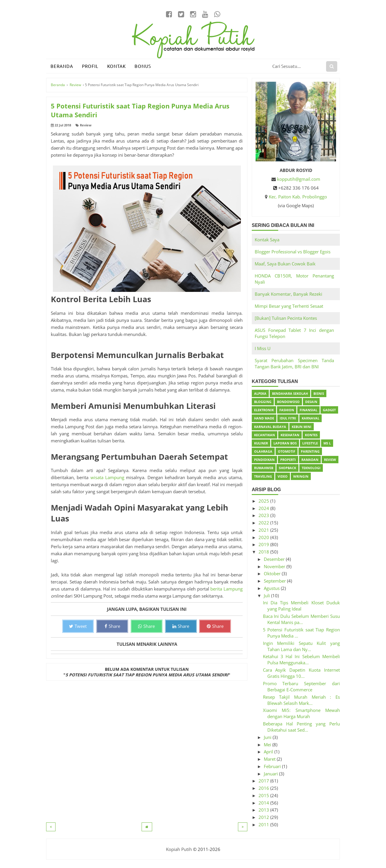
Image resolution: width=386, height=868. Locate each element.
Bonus (143, 66)
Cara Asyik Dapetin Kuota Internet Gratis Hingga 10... (302, 673)
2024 (264, 508)
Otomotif (287, 451)
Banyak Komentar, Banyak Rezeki (288, 294)
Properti (288, 460)
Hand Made (264, 418)
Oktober (273, 573)
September (275, 581)
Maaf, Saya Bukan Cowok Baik (285, 264)
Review (86, 125)
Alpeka (260, 393)
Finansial (308, 410)
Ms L (327, 443)
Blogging (263, 402)
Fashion (287, 410)
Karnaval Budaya (270, 427)
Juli (267, 596)
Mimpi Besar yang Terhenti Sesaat (289, 306)
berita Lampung (226, 589)
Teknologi (311, 468)
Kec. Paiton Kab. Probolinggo (298, 197)
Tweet (78, 626)
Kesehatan (290, 435)
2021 (264, 530)
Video (283, 476)
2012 (264, 817)
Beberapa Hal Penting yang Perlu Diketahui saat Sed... (302, 727)
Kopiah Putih (179, 849)
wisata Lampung (107, 477)
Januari (271, 774)
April (269, 752)
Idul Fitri (288, 418)
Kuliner (261, 443)
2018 (264, 552)
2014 (264, 803)
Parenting (310, 451)
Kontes (311, 435)
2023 (264, 515)
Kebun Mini (302, 427)
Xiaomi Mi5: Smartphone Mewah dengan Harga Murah (302, 713)
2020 (264, 537)
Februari (273, 766)
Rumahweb (264, 468)
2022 (264, 523)
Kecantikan (265, 435)
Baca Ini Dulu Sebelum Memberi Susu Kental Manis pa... (302, 619)
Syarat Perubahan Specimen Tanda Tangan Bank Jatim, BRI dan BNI (294, 363)
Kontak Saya (267, 240)
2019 (264, 544)
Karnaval (311, 418)
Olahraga (263, 451)
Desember (275, 559)
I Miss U (263, 348)
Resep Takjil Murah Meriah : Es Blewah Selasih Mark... (302, 700)
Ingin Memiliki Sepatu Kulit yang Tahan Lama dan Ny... (302, 646)
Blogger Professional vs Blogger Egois (293, 252)
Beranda (62, 66)
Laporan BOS (285, 443)
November (275, 566)
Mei (268, 745)
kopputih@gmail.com (299, 179)
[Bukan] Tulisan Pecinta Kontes (286, 318)
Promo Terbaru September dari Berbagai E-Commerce (302, 686)
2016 (264, 788)
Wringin (301, 476)
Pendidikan (264, 460)
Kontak (116, 66)
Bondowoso (288, 402)
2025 (264, 501)
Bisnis (319, 393)
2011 (264, 824)
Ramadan (310, 460)
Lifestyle (310, 443)
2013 (264, 810)
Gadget (329, 410)
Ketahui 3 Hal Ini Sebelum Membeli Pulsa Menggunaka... (302, 659)
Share (112, 626)
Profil (90, 66)
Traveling (263, 476)
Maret (270, 759)
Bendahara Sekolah (290, 393)
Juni (268, 737)
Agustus (272, 588)
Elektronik (264, 410)
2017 (264, 781)
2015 (264, 795)
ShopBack (287, 468)
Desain (311, 402)
